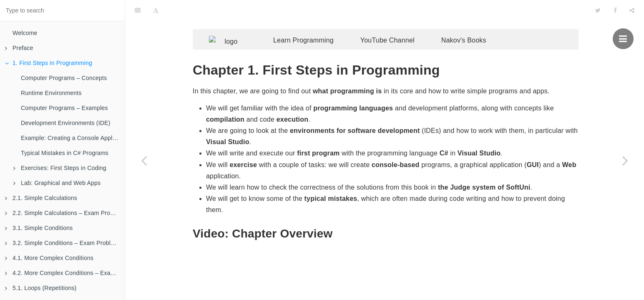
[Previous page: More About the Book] (144, 160)
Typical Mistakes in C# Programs (65, 153)
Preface (19, 48)
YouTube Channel (400, 24)
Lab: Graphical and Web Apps (57, 183)
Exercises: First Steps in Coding (60, 168)
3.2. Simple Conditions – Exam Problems (63, 243)
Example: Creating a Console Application (73, 138)
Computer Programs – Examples (64, 108)
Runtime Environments (51, 93)
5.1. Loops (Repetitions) (41, 288)
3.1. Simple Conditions (39, 228)
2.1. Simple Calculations (41, 198)
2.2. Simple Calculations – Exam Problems (65, 213)
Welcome (25, 33)
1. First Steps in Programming (49, 63)
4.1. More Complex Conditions (49, 258)
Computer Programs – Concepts (64, 78)
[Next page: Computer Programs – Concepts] (625, 160)
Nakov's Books (476, 24)
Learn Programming (316, 24)
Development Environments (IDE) (66, 123)
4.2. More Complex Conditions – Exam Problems (65, 273)
